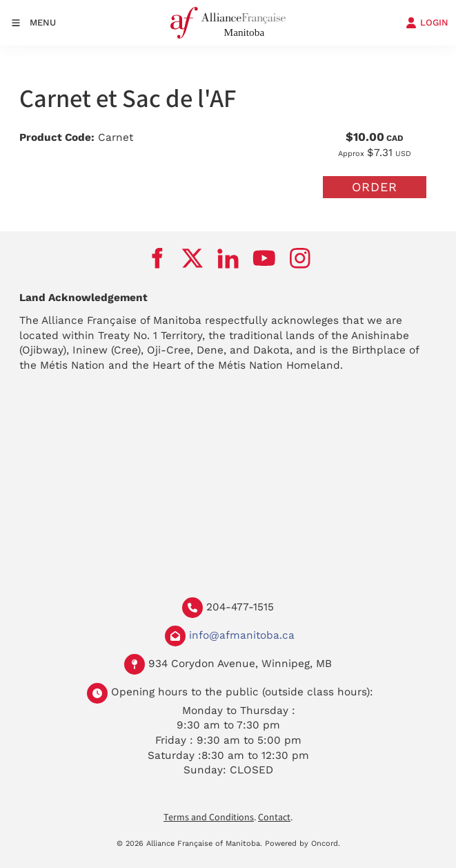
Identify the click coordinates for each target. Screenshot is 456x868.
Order (375, 187)
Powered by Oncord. (303, 843)
